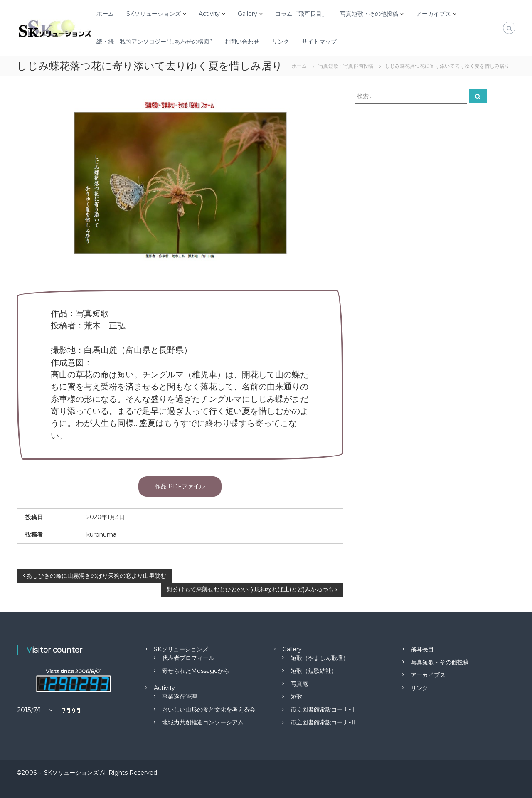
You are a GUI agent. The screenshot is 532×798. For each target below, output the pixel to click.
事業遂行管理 (180, 697)
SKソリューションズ (154, 14)
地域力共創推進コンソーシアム (203, 722)
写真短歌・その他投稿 (369, 14)
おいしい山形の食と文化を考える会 (209, 709)
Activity (209, 14)
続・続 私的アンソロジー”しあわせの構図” (154, 42)
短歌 (296, 697)
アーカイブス (433, 14)
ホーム (105, 14)
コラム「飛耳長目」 (301, 14)
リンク (281, 42)
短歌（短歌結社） (314, 671)
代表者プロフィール (188, 658)
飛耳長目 (422, 649)
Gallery (248, 14)
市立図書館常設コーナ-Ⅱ (324, 722)
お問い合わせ (242, 42)
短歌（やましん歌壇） (320, 658)
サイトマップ (319, 42)
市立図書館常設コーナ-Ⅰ (324, 709)
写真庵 (299, 684)
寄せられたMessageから (196, 671)
